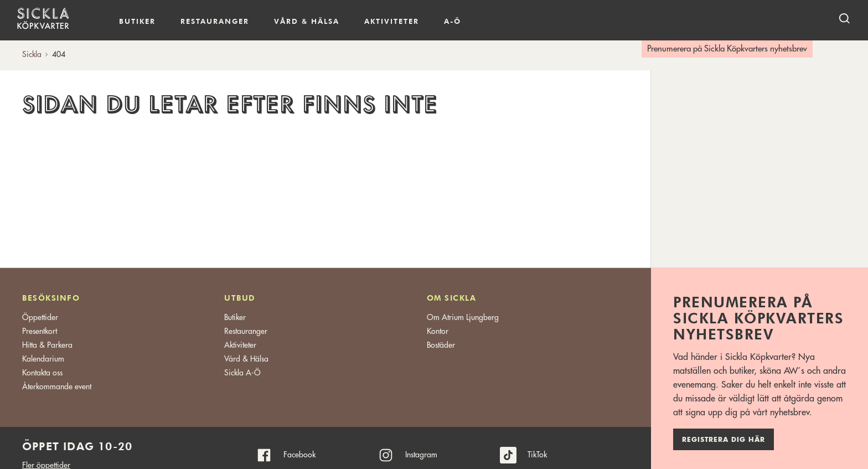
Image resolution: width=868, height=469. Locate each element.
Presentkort (40, 331)
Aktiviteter (392, 21)
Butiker (137, 21)
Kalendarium (493, 21)
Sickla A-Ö (242, 373)
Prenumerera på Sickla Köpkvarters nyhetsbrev (727, 49)
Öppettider (40, 317)
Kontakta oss (42, 373)
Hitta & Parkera (47, 345)
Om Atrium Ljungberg (463, 317)
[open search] (844, 18)
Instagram (421, 455)
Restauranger (215, 21)
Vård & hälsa (307, 21)
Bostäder (441, 345)
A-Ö (453, 21)
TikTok (537, 455)
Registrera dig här (724, 440)
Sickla (32, 54)
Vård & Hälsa (246, 359)
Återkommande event (57, 386)
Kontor (438, 331)
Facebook (299, 455)
